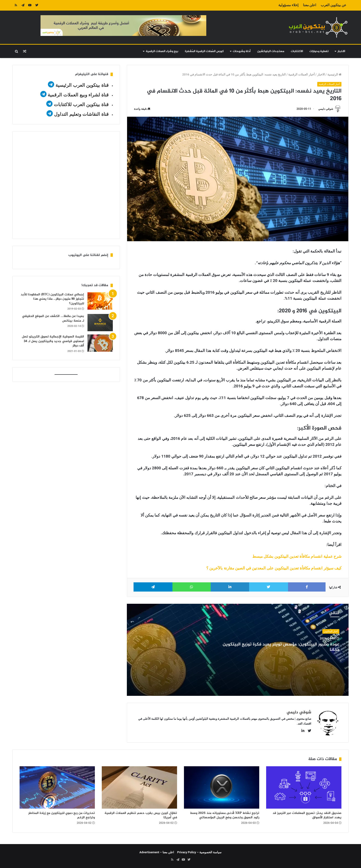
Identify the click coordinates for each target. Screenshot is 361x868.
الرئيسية (334, 74)
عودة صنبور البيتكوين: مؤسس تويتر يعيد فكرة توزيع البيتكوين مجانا (281, 647)
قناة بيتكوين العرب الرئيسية (82, 85)
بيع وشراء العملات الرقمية (162, 51)
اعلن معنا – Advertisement (157, 852)
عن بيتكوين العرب (333, 5)
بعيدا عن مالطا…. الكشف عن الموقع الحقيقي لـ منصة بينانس (53, 318)
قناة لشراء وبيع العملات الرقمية (78, 95)
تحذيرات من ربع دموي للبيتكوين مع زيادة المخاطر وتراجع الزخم (62, 815)
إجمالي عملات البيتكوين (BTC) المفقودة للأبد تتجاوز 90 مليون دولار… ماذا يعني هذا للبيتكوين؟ (52, 299)
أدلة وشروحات (242, 51)
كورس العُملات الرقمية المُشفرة (204, 51)
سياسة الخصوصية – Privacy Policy (199, 852)
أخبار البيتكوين (331, 631)
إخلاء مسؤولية (288, 5)
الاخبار (341, 51)
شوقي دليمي (326, 109)
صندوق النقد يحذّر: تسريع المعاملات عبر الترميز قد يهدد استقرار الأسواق (307, 815)
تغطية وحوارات (319, 51)
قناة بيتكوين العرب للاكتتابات (80, 105)
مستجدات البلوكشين (271, 51)
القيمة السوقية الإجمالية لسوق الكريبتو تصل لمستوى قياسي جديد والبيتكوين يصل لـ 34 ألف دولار (53, 341)
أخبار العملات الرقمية (301, 74)
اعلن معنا (310, 5)
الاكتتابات (297, 51)
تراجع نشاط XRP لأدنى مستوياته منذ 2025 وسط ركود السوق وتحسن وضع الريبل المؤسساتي (225, 815)
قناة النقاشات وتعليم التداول (81, 114)
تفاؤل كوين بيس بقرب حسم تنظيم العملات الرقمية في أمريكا (141, 815)
